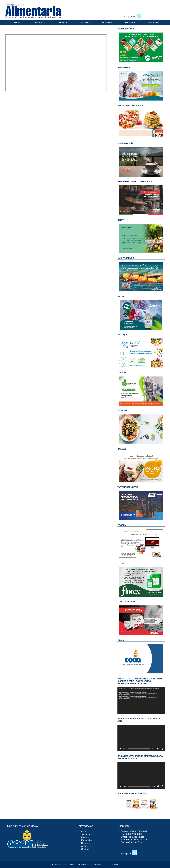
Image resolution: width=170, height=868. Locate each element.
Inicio (17, 22)
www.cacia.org (141, 840)
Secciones (39, 22)
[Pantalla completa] (162, 749)
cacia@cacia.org (136, 837)
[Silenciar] (158, 749)
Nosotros (108, 22)
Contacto (153, 22)
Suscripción (129, 17)
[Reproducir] (121, 749)
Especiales (85, 22)
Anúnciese (131, 22)
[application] (141, 700)
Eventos (62, 22)
